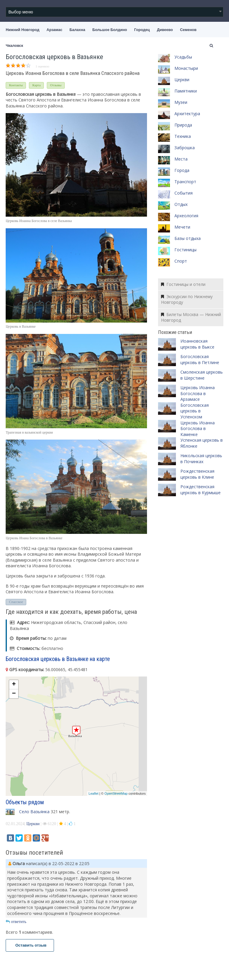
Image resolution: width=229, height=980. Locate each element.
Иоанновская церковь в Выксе (197, 344)
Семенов (188, 30)
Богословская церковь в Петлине (200, 359)
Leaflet (93, 793)
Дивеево (165, 30)
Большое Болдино (110, 30)
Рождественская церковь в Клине (197, 474)
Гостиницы (185, 250)
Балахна (77, 30)
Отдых (181, 204)
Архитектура (187, 114)
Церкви (33, 824)
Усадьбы (183, 57)
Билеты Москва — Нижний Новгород (191, 317)
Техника (183, 136)
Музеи (181, 102)
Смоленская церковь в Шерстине (202, 375)
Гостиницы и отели (183, 284)
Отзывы (56, 85)
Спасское (16, 602)
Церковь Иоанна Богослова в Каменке (198, 429)
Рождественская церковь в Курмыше (201, 490)
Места (181, 159)
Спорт (181, 261)
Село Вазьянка (34, 812)
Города (182, 170)
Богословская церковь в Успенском (195, 411)
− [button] (14, 694)
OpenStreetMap (116, 793)
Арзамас (54, 30)
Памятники (186, 91)
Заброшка (185, 148)
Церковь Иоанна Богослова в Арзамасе (198, 393)
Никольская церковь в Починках (201, 459)
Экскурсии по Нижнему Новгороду (187, 299)
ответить (16, 922)
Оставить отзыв (30, 945)
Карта (36, 85)
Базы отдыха (188, 238)
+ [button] (14, 685)
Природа (183, 125)
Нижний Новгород (23, 30)
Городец (142, 30)
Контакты (16, 85)
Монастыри (186, 68)
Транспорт (185, 182)
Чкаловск (14, 46)
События (184, 193)
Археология (186, 216)
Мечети (182, 227)
